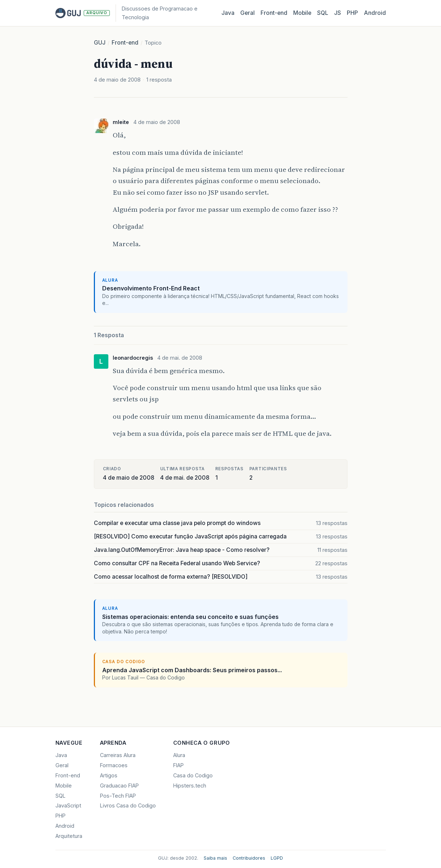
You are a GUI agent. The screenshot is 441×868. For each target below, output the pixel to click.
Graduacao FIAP (119, 786)
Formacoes (114, 765)
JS (338, 13)
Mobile (302, 13)
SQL (323, 13)
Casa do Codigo (193, 775)
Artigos (109, 775)
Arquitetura (69, 836)
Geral (247, 13)
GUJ (100, 43)
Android (375, 13)
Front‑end (274, 13)
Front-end (125, 43)
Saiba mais (215, 858)
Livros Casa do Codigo (128, 805)
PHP (352, 13)
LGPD (277, 858)
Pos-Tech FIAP (118, 796)
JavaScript (68, 805)
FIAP (178, 765)
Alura (179, 755)
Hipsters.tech (190, 786)
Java (228, 13)
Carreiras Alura (118, 755)
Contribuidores (249, 858)
